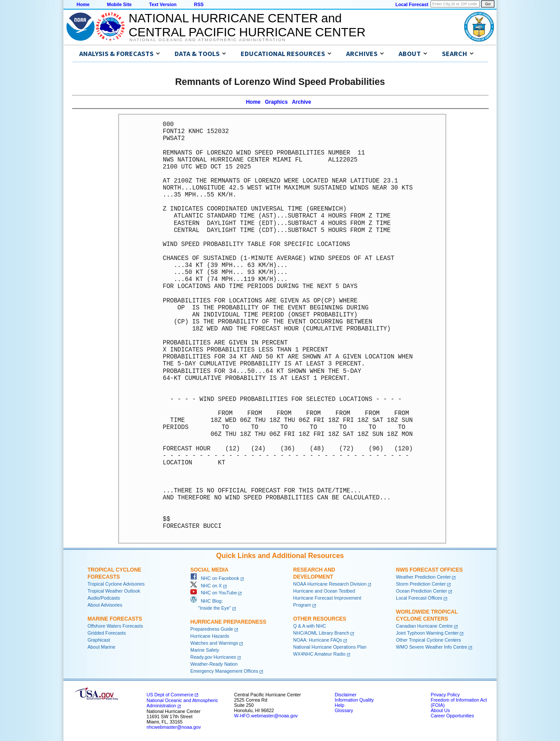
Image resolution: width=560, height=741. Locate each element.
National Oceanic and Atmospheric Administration (208, 40)
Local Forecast (412, 4)
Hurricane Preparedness (228, 622)
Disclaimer (346, 695)
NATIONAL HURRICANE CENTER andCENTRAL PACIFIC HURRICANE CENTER (247, 25)
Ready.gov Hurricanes (213, 657)
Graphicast (99, 640)
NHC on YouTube (213, 593)
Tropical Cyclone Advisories (116, 584)
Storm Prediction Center (421, 584)
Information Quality (354, 700)
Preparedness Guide (212, 629)
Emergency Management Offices (224, 671)
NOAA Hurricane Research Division (330, 584)
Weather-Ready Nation (214, 664)
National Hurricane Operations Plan (330, 647)
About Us (440, 710)
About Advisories (105, 605)
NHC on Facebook (215, 578)
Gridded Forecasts (107, 633)
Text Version (163, 4)
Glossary (344, 710)
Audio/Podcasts (104, 598)
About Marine (101, 647)
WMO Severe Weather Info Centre (432, 647)
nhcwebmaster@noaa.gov (174, 727)
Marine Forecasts (115, 619)
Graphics (276, 102)
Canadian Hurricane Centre (424, 626)
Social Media (209, 570)
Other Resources (320, 619)
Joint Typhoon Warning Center (427, 633)
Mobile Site (119, 4)
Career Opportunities (452, 716)
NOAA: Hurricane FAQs (318, 640)
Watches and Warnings (214, 643)
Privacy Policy (445, 695)
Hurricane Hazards (210, 636)
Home (83, 4)
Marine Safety (205, 650)
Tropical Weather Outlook (114, 591)
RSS (199, 4)
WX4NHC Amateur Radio (319, 654)
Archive (301, 102)
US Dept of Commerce (170, 695)
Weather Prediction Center (423, 577)
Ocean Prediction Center (422, 591)
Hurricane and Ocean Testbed (324, 591)
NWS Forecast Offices (429, 570)
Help (339, 705)
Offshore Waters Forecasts (115, 626)
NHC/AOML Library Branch (321, 633)
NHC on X (206, 586)
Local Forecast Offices (419, 598)
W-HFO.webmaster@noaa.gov (266, 716)
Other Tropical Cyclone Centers (429, 640)
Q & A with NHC (310, 626)
